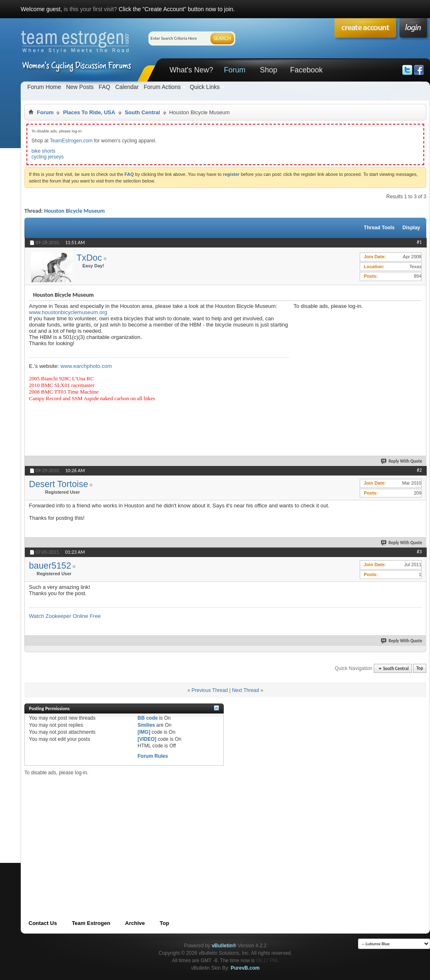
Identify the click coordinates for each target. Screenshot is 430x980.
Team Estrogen (91, 923)
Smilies (146, 725)
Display (411, 228)
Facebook (306, 70)
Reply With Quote (402, 461)
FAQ (105, 87)
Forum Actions (162, 87)
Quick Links (205, 87)
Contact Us (43, 923)
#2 (419, 470)
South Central (142, 112)
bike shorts (43, 151)
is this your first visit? (90, 9)
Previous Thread (210, 690)
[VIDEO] (147, 739)
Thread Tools (379, 228)
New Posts (80, 87)
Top (420, 669)
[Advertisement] (165, 834)
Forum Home (44, 87)
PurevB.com (245, 968)
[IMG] (144, 732)
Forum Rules (153, 756)
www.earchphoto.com (86, 366)
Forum (234, 70)
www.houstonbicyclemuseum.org (68, 312)
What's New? (191, 70)
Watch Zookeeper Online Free (65, 616)
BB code (148, 718)
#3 (419, 552)
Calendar (127, 87)
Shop (268, 70)
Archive (135, 923)
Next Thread (246, 690)
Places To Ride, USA (89, 112)
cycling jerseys (48, 157)
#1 (419, 242)
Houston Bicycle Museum (75, 211)
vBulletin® (224, 946)
